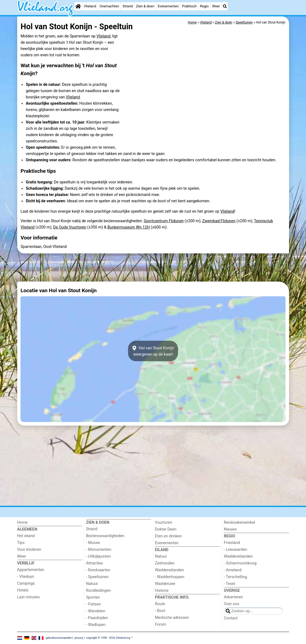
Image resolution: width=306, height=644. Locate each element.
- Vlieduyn (26, 577)
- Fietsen (93, 604)
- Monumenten (99, 550)
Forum (161, 624)
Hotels (23, 590)
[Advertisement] (153, 268)
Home (23, 522)
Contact (231, 618)
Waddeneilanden (169, 570)
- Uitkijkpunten (98, 556)
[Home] (78, 6)
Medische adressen (172, 618)
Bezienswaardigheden (105, 536)
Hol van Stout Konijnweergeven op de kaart (153, 351)
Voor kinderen (29, 550)
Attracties (95, 563)
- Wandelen (96, 611)
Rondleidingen (98, 591)
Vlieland (90, 6)
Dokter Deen (166, 529)
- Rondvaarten (98, 570)
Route (160, 604)
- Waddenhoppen (170, 577)
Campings (26, 583)
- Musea (93, 543)
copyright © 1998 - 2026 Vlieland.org (108, 638)
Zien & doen (145, 6)
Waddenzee (165, 584)
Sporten (93, 597)
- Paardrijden (97, 618)
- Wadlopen (96, 625)
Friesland (232, 543)
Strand (127, 6)
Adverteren (233, 597)
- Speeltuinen (97, 577)
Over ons (231, 604)
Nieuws (230, 529)
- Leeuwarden (236, 550)
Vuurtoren (164, 522)
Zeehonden (165, 563)
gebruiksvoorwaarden (59, 638)
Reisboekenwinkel (239, 522)
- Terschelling (235, 577)
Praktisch (189, 6)
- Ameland (233, 570)
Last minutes (29, 597)
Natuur (92, 584)
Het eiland (26, 536)
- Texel (229, 584)
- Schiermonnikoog (240, 563)
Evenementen (168, 6)
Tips (21, 543)
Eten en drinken (168, 536)
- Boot (160, 611)
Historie (162, 591)
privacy (79, 638)
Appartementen (31, 570)
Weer (216, 6)
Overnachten (109, 6)
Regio (204, 6)
